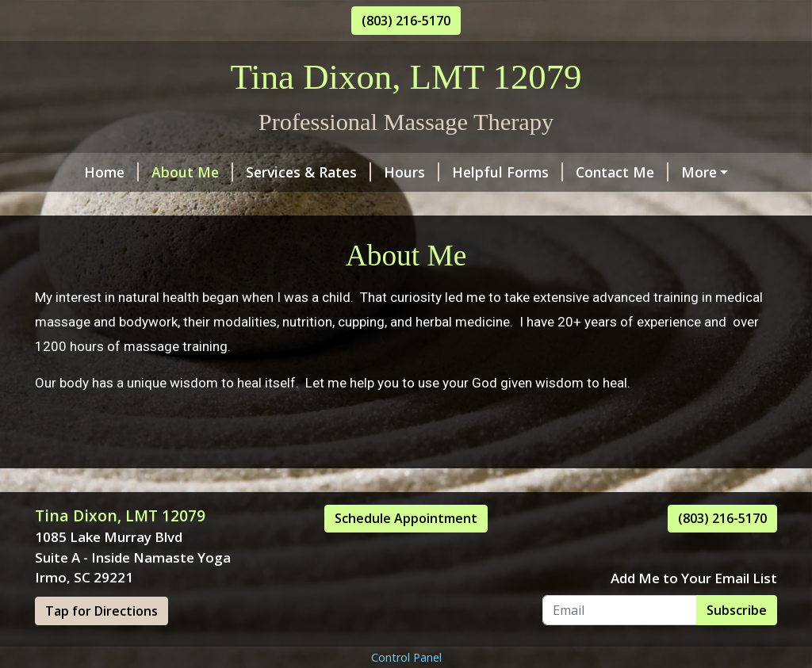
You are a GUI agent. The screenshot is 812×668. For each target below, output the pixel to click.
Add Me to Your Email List (694, 611)
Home (75, 172)
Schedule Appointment (406, 552)
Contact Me (586, 172)
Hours (375, 172)
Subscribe (737, 643)
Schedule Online (101, 206)
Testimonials (695, 172)
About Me (156, 172)
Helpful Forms (471, 172)
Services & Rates (272, 172)
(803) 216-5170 (406, 21)
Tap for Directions (101, 644)
